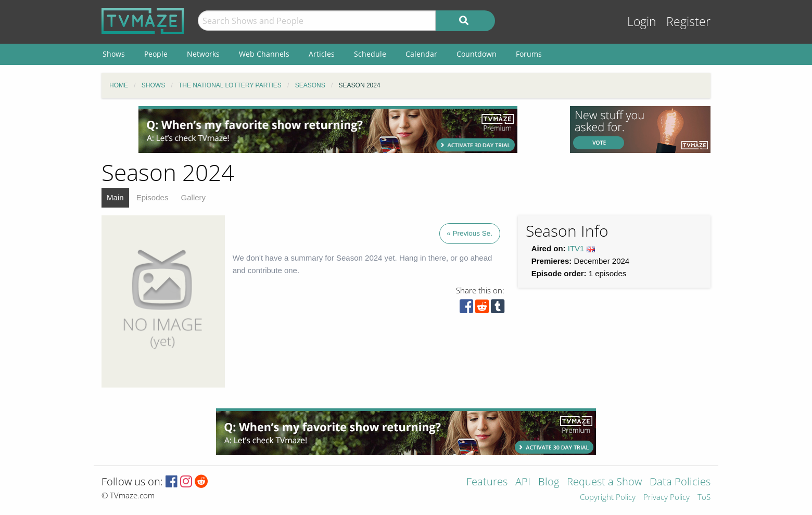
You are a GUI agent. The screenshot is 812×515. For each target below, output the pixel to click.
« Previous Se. (470, 233)
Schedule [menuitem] (370, 54)
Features (487, 482)
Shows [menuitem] (114, 54)
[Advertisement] (328, 130)
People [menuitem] (156, 54)
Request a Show (604, 482)
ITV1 (576, 248)
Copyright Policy (608, 498)
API (523, 482)
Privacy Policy (667, 498)
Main (115, 197)
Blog (549, 482)
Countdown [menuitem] (477, 54)
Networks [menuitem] (203, 54)
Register (688, 22)
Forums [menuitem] (529, 54)
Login (642, 22)
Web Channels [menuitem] (264, 54)
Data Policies (680, 482)
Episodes (153, 197)
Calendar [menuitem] (421, 54)
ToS (704, 498)
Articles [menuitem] (322, 54)
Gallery (194, 197)
